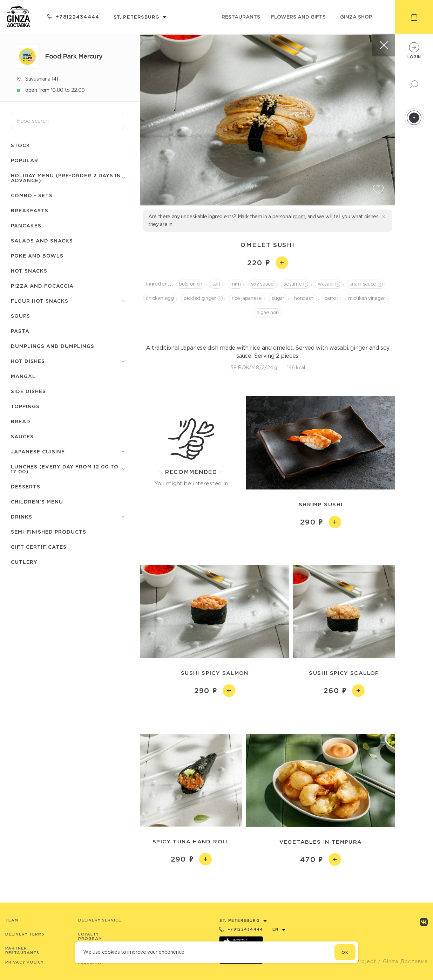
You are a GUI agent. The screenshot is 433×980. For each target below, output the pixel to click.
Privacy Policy (25, 962)
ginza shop (356, 17)
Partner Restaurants (22, 950)
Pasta (20, 331)
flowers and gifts (298, 17)
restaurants (241, 17)
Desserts (26, 486)
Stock (21, 145)
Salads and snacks (42, 241)
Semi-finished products (49, 532)
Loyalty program (90, 936)
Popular (25, 160)
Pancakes (26, 225)
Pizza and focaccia (42, 286)
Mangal (23, 376)
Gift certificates (39, 547)
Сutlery (24, 562)
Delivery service (100, 920)
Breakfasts (30, 210)
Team (12, 920)
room (299, 217)
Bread (21, 421)
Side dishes (28, 391)
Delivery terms (25, 934)
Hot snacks (29, 271)
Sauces (22, 436)
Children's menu (37, 502)
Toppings (25, 406)
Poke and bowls (37, 256)
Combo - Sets (32, 195)
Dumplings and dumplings (53, 346)
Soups (21, 316)
